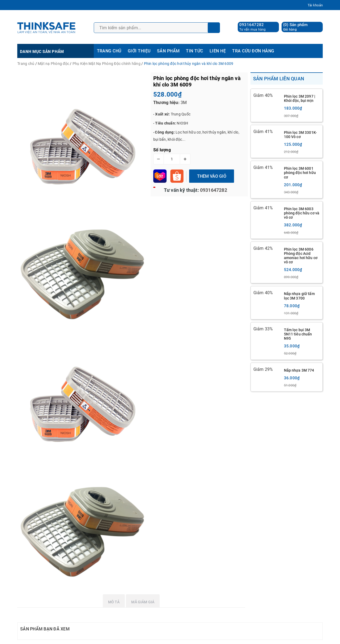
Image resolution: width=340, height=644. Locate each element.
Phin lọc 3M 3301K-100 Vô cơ (301, 135)
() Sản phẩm (295, 27)
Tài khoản (315, 5)
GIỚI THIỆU (139, 51)
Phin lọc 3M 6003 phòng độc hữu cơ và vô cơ (302, 213)
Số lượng (162, 150)
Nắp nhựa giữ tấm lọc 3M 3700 (299, 296)
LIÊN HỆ (218, 51)
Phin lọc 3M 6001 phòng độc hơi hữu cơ (300, 173)
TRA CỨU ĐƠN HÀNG (253, 51)
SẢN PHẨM (168, 51)
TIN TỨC (194, 51)
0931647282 (252, 25)
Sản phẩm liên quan (279, 79)
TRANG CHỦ (109, 51)
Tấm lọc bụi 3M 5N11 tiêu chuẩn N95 (298, 334)
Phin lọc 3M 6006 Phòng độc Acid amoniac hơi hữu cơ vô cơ (301, 256)
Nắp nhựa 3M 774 (299, 370)
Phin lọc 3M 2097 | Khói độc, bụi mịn (300, 98)
